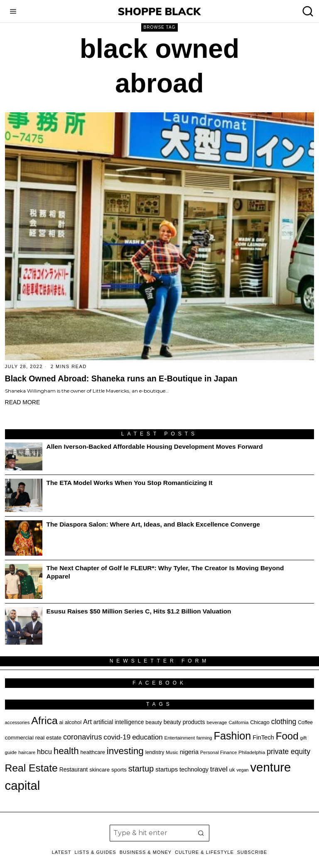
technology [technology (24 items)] (194, 769)
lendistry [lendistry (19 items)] (155, 752)
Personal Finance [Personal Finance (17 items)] (218, 752)
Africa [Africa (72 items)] (44, 721)
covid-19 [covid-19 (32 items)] (117, 737)
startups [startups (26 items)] (167, 769)
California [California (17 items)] (238, 722)
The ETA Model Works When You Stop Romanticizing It (130, 483)
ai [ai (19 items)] (61, 722)
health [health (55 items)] (66, 751)
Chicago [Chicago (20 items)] (260, 722)
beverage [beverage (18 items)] (217, 722)
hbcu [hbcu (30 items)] (44, 752)
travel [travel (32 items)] (219, 769)
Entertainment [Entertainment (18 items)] (180, 738)
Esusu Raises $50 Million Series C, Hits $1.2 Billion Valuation (139, 611)
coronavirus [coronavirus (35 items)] (82, 737)
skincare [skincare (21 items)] (99, 770)
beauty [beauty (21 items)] (153, 722)
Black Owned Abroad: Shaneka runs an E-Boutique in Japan (121, 378)
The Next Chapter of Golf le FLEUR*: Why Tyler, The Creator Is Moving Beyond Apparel (165, 572)
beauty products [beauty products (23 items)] (184, 722)
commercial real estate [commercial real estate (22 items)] (33, 738)
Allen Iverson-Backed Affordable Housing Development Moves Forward (155, 446)
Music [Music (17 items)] (172, 752)
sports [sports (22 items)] (119, 770)
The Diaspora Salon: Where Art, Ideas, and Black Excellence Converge (153, 524)
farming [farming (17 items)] (204, 738)
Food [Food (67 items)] (287, 736)
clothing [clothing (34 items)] (284, 722)
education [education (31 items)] (147, 737)
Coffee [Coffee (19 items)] (305, 722)
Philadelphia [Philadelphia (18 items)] (252, 752)
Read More (23, 402)
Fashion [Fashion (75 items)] (232, 736)
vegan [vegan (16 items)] (243, 770)
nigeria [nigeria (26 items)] (189, 752)
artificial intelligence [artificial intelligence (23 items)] (119, 722)
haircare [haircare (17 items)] (27, 752)
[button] (201, 833)
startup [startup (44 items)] (141, 769)
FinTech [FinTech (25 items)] (263, 737)
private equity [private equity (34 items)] (288, 752)
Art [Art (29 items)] (87, 722)
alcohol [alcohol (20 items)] (73, 722)
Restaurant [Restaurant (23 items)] (74, 769)
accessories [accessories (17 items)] (17, 722)
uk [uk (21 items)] (232, 770)
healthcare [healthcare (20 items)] (93, 752)
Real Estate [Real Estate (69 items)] (31, 768)
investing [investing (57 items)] (125, 751)
